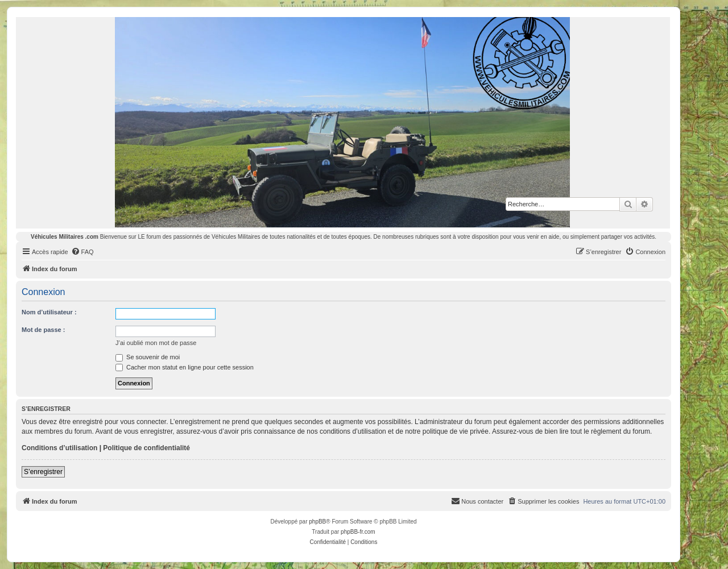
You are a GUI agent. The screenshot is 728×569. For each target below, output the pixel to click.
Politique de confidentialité (146, 448)
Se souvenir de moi (148, 357)
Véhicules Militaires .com (65, 237)
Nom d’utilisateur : (49, 312)
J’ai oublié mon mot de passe (156, 343)
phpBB (317, 522)
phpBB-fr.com (358, 532)
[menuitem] (82, 252)
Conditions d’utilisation (59, 448)
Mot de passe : (43, 330)
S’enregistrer (43, 472)
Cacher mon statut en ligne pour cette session (185, 367)
